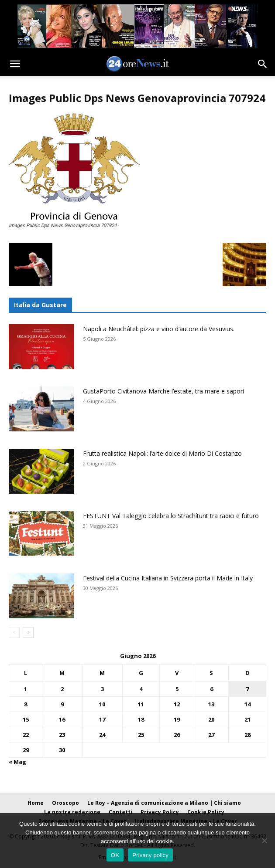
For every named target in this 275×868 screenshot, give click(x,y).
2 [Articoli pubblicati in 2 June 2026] (62, 689)
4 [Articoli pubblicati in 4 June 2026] (141, 689)
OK (115, 855)
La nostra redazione (72, 812)
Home (36, 803)
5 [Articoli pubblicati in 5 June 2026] (177, 689)
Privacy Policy (160, 812)
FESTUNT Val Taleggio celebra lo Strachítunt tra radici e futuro (171, 516)
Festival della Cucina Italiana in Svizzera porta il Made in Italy (168, 578)
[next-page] (28, 632)
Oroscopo (65, 803)
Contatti (120, 812)
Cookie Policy (206, 812)
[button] (15, 64)
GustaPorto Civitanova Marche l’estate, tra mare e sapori (163, 391)
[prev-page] (14, 632)
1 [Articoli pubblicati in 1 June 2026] (26, 689)
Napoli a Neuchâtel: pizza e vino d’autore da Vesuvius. (159, 329)
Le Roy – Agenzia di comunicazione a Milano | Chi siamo (164, 803)
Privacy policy (150, 855)
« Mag (17, 762)
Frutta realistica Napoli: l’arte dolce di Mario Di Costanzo (162, 453)
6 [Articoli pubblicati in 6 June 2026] (211, 689)
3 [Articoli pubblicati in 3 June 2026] (102, 689)
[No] (264, 841)
